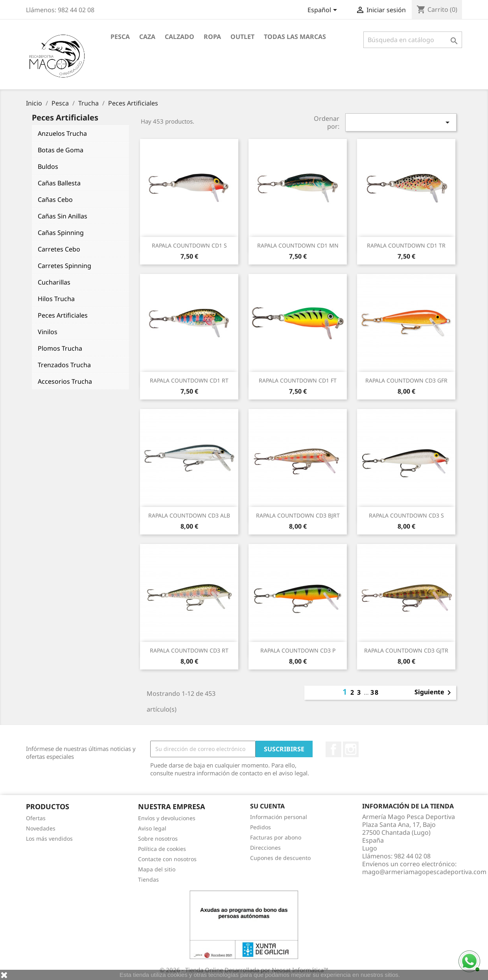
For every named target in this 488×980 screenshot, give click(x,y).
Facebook (333, 749)
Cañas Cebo (55, 200)
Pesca (120, 37)
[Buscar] (413, 40)
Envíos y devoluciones (167, 818)
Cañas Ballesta (59, 183)
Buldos (48, 166)
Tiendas (148, 879)
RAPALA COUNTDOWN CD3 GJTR (406, 650)
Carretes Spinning (64, 266)
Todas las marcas (295, 37)
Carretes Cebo (59, 249)
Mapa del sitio (157, 869)
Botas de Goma (61, 150)
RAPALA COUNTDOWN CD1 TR (406, 245)
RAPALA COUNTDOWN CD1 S (189, 245)
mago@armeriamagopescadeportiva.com (424, 872)
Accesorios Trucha (65, 381)
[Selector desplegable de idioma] (324, 11)
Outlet (242, 37)
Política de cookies (162, 849)
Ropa (212, 37)
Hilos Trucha (56, 299)
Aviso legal (152, 828)
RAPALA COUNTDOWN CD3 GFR (406, 380)
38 (375, 692)
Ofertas (36, 818)
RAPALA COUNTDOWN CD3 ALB (189, 515)
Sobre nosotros (158, 839)
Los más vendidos (49, 839)
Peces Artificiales (63, 315)
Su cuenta (267, 806)
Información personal (279, 817)
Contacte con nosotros (167, 859)
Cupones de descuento (280, 858)
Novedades (41, 828)
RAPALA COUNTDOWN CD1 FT (298, 380)
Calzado (180, 37)
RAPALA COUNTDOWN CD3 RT (189, 650)
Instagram (351, 749)
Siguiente (434, 693)
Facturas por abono (276, 837)
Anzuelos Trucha (62, 133)
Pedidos (261, 827)
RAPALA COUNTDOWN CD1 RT (189, 380)
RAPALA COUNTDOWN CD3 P (298, 650)
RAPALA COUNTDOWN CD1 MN (298, 245)
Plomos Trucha (60, 348)
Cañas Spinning (61, 233)
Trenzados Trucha (64, 365)
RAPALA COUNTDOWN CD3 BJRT (298, 515)
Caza (147, 37)
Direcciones (265, 848)
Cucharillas (54, 282)
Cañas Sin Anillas (63, 216)
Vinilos (48, 332)
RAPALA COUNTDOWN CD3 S (406, 515)
